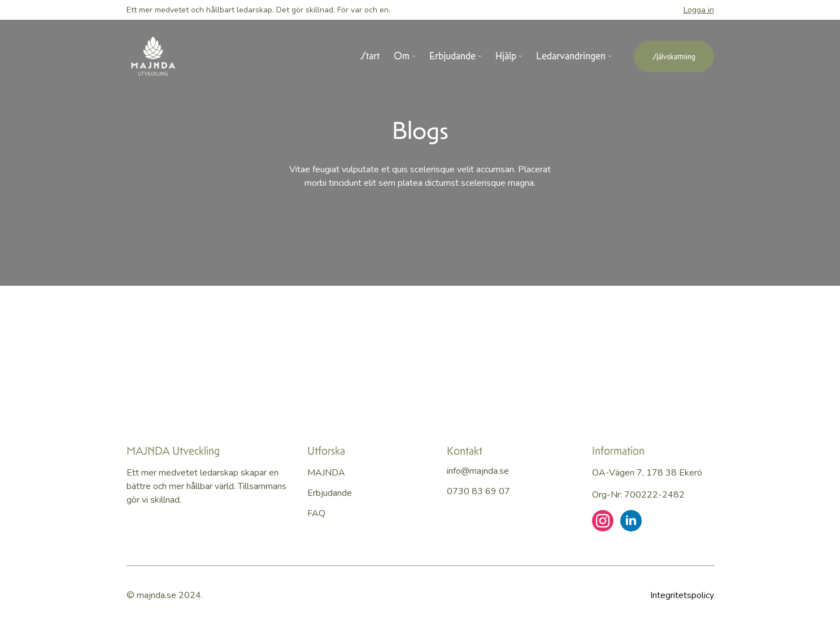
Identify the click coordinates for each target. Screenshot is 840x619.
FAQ (316, 513)
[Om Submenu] (412, 56)
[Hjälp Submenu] (519, 56)
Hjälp (506, 56)
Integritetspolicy (682, 595)
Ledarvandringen (571, 56)
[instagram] (603, 521)
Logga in (699, 10)
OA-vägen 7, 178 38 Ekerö (647, 473)
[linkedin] (631, 521)
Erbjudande (452, 56)
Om (402, 56)
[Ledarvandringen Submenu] (608, 56)
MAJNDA (326, 473)
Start (370, 56)
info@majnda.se (478, 471)
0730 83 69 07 (478, 491)
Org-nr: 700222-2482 (638, 495)
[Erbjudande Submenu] (478, 56)
